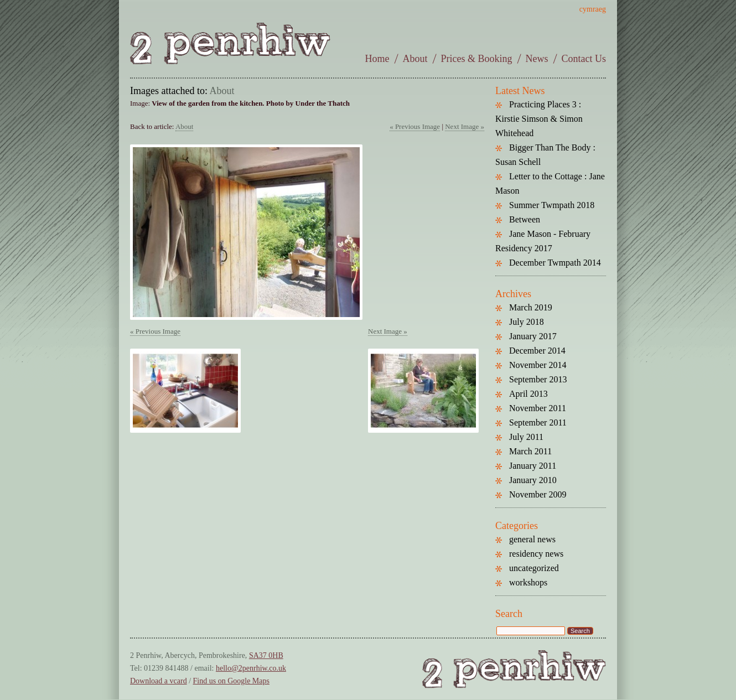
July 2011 (526, 437)
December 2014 (537, 351)
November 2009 (538, 494)
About (415, 59)
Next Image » (465, 126)
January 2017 (533, 336)
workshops (528, 582)
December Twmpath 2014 (555, 263)
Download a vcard (159, 681)
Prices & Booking (477, 59)
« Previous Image (415, 126)
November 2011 (538, 408)
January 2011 (533, 466)
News (537, 59)
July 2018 (527, 322)
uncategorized (534, 568)
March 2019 (531, 307)
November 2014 (538, 365)
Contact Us (584, 59)
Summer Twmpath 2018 (552, 205)
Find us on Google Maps (231, 681)
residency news (536, 554)
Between (525, 219)
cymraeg (593, 9)
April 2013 (528, 394)
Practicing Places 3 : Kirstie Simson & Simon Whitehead (539, 119)
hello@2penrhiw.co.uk (251, 668)
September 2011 (538, 422)
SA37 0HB (266, 655)
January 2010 (533, 480)
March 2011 (530, 451)
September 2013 (538, 379)
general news (532, 539)
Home (377, 59)
